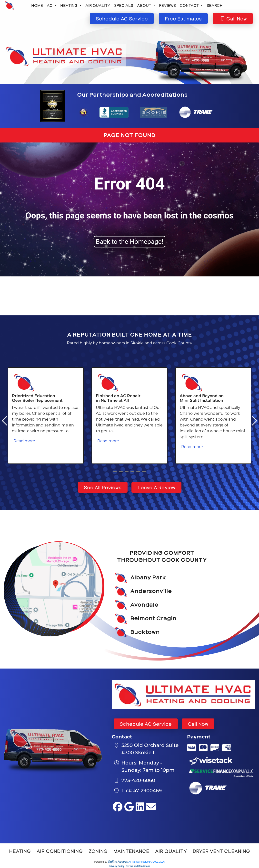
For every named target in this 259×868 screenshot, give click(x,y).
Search (215, 5)
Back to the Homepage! (130, 242)
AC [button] (50, 5)
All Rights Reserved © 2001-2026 (147, 862)
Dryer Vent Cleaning (221, 851)
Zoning (98, 851)
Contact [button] (190, 5)
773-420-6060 (138, 780)
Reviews (167, 5)
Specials (124, 5)
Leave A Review (156, 487)
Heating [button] (69, 5)
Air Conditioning (60, 851)
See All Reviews (103, 487)
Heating (20, 851)
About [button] (145, 5)
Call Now (198, 724)
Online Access (118, 862)
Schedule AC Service (146, 724)
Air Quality (98, 5)
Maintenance (131, 851)
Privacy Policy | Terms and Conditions (129, 866)
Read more (24, 441)
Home (37, 5)
